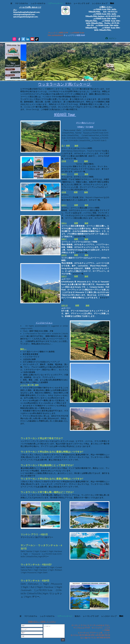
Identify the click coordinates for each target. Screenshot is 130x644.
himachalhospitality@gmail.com (26, 12)
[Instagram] (14, 39)
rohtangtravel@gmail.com (24, 14)
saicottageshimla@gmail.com (25, 17)
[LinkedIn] (28, 39)
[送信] (63, 640)
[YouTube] (32, 39)
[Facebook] (19, 39)
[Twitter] (23, 39)
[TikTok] (37, 39)
